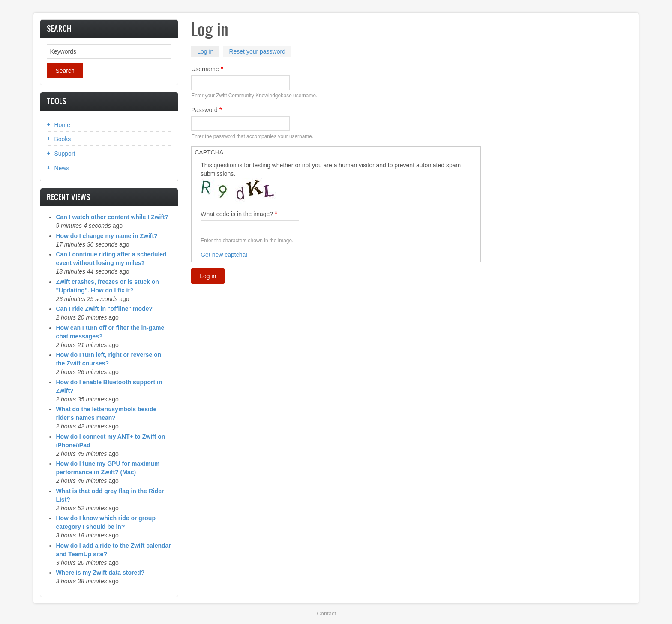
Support (64, 154)
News (61, 168)
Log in (208, 52)
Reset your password (257, 51)
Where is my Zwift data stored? (100, 573)
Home (62, 125)
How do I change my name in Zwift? (106, 236)
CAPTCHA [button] (209, 152)
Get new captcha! (224, 255)
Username (205, 69)
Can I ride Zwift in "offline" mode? (104, 309)
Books (62, 139)
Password (204, 110)
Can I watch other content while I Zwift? (112, 217)
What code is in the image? (237, 214)
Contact (327, 613)
